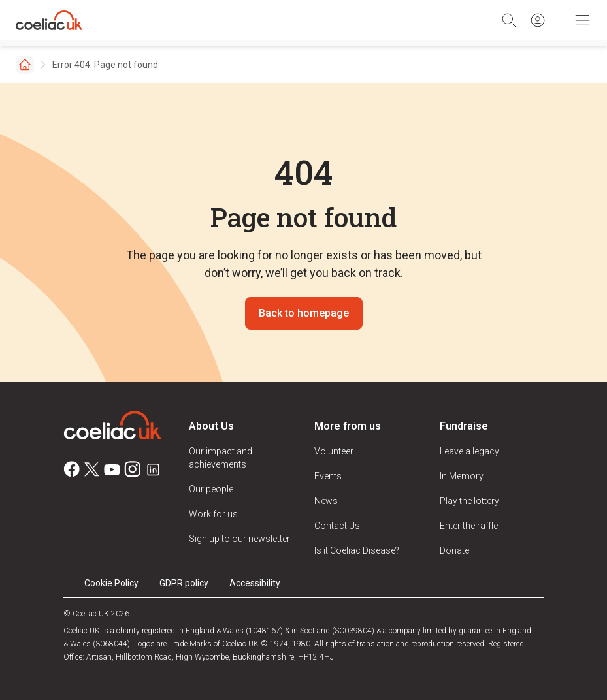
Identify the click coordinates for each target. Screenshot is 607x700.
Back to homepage (304, 313)
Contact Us (337, 526)
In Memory (462, 476)
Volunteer (334, 451)
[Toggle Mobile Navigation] (582, 20)
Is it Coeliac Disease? (357, 550)
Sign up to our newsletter (239, 539)
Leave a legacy (469, 451)
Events (328, 476)
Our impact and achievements (221, 458)
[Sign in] (538, 20)
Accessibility (255, 583)
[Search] (509, 20)
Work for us (213, 514)
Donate (454, 550)
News (326, 501)
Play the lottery (469, 501)
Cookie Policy (111, 583)
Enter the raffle (469, 526)
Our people (211, 489)
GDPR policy (184, 583)
